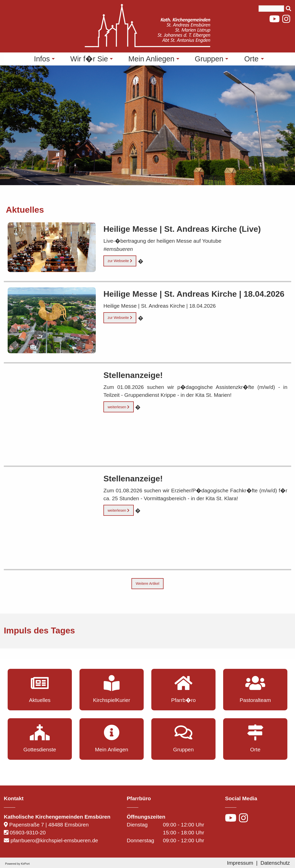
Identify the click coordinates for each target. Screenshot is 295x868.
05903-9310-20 (28, 832)
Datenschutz (275, 863)
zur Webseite (120, 261)
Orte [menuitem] (251, 59)
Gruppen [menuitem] (209, 59)
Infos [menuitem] (42, 59)
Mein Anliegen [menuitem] (151, 59)
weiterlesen (118, 407)
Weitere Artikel (148, 584)
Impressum (240, 863)
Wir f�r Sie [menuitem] (89, 59)
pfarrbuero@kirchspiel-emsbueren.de (54, 840)
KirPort (25, 864)
